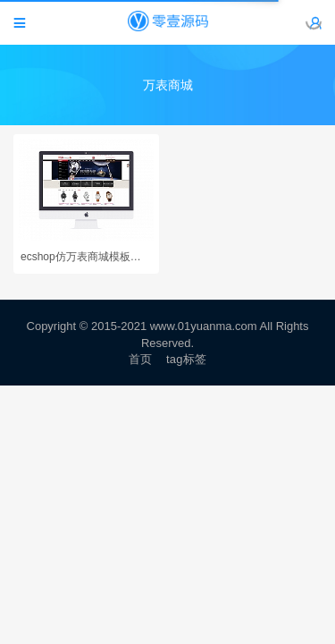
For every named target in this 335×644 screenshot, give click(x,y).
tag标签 (186, 359)
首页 (140, 359)
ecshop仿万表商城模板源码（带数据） (86, 257)
